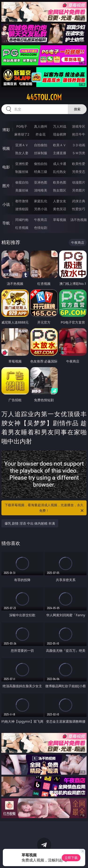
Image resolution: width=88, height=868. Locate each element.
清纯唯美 (41, 190)
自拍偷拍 (41, 145)
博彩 (6, 130)
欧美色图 (60, 182)
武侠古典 (79, 201)
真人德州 (41, 126)
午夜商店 (41, 220)
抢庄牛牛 (79, 134)
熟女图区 (60, 190)
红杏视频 (22, 228)
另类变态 (79, 172)
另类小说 (41, 209)
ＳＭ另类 (79, 153)
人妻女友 (60, 201)
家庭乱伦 (41, 201)
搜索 (77, 109)
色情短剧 (41, 228)
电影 (6, 167)
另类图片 (79, 190)
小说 (6, 204)
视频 (6, 148)
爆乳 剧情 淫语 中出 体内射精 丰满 (30, 523)
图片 (6, 186)
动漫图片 (79, 182)
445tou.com (44, 97)
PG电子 (22, 126)
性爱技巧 (79, 209)
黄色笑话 (60, 209)
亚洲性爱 (22, 164)
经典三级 (41, 172)
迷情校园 (22, 209)
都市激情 (22, 201)
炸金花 (41, 134)
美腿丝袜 (22, 190)
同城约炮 (22, 220)
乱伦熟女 (60, 172)
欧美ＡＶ (60, 145)
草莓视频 (60, 220)
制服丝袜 (22, 172)
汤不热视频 (79, 220)
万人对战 (60, 126)
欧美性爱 (79, 164)
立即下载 (71, 858)
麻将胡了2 (22, 134)
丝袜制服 (41, 153)
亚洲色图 (41, 182)
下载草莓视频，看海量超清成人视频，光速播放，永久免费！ (45, 508)
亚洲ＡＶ (22, 145)
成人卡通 (60, 164)
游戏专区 (79, 126)
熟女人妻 (22, 153)
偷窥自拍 (22, 182)
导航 (6, 223)
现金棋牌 (60, 134)
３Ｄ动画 (79, 145)
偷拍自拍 (41, 164)
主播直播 (60, 153)
